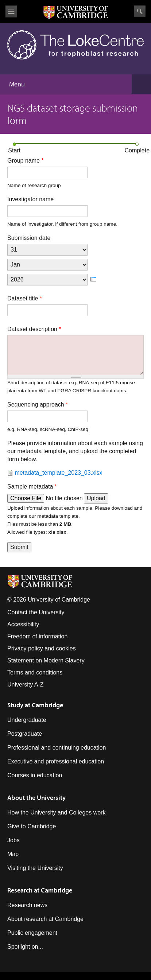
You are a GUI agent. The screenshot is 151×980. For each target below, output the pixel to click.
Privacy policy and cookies (42, 648)
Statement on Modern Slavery (46, 660)
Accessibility (23, 624)
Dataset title (25, 298)
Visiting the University (35, 868)
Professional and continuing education (57, 748)
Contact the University (36, 612)
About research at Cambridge (45, 919)
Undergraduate (27, 720)
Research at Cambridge (40, 890)
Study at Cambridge (35, 705)
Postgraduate (25, 734)
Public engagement (32, 933)
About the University (36, 798)
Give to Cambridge (32, 826)
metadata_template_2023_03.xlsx (58, 473)
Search (140, 11)
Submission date (29, 238)
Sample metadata (32, 487)
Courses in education (35, 775)
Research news (27, 905)
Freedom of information (37, 636)
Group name (26, 161)
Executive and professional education (56, 761)
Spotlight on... (25, 947)
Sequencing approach (38, 405)
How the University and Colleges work (56, 812)
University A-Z (26, 685)
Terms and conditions (35, 672)
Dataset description (34, 329)
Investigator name (30, 199)
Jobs (13, 840)
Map (13, 854)
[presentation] (93, 279)
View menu (11, 11)
